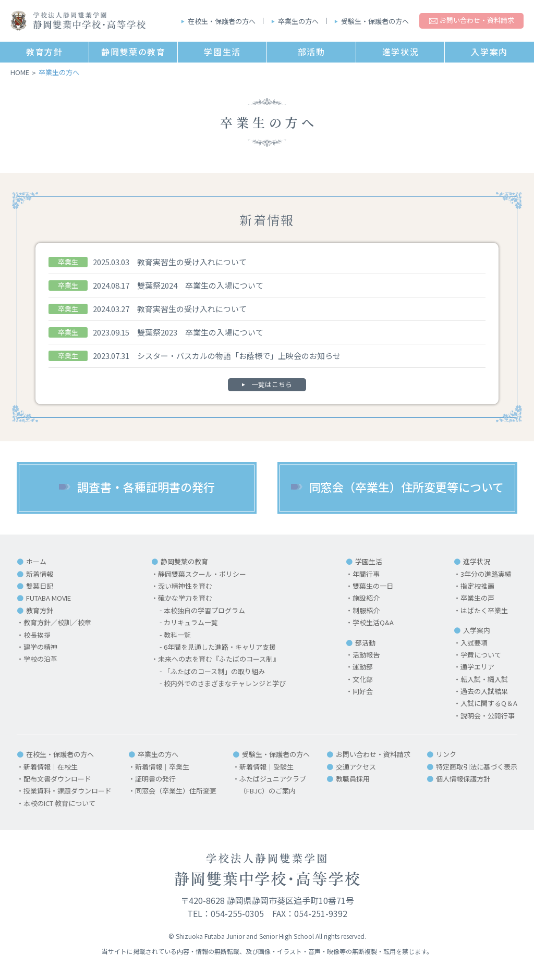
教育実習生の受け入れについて (192, 262)
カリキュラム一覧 (191, 623)
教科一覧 (177, 635)
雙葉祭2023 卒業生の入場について (200, 332)
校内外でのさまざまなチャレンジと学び (225, 684)
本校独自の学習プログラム (204, 611)
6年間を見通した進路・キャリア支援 (220, 647)
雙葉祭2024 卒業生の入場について (200, 285)
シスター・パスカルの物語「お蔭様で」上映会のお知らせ (239, 356)
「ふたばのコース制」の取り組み (214, 672)
